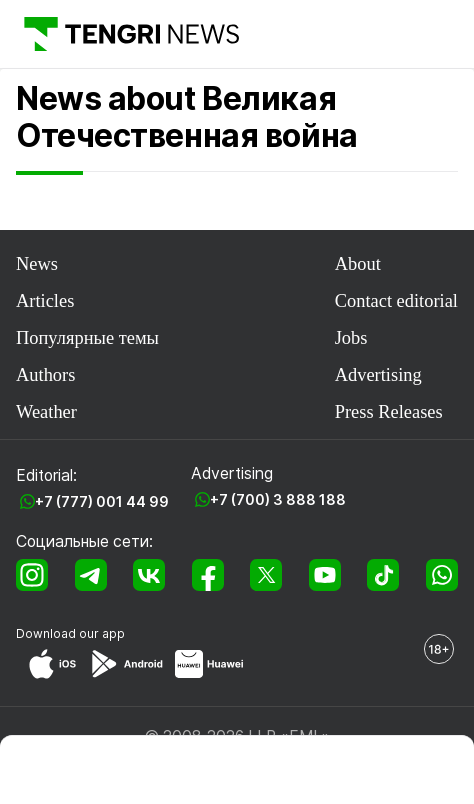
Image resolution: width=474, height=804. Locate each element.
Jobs (351, 338)
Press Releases (389, 412)
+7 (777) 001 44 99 (102, 501)
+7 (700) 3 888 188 (278, 499)
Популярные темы (87, 338)
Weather (46, 412)
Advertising (378, 375)
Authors (45, 375)
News (37, 264)
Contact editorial (396, 301)
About (358, 264)
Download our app (70, 633)
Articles (45, 301)
